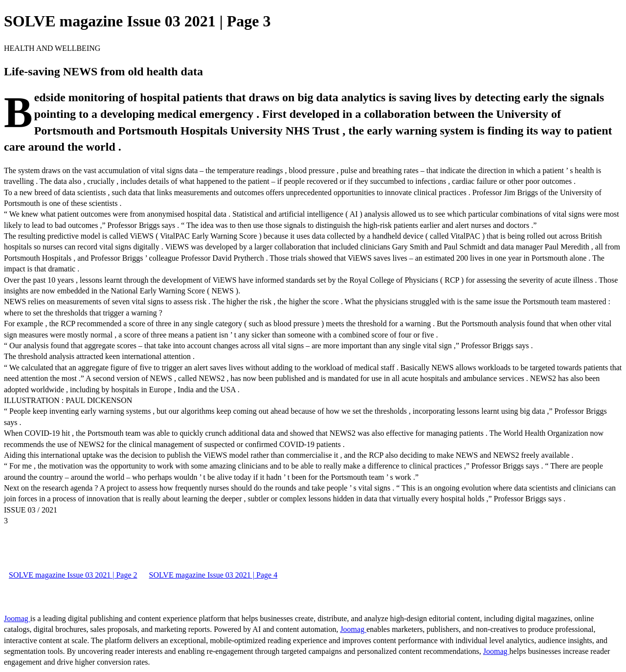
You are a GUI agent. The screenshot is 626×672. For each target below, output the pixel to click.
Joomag (17, 618)
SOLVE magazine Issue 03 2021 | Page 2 (73, 575)
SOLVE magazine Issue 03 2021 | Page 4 (213, 575)
